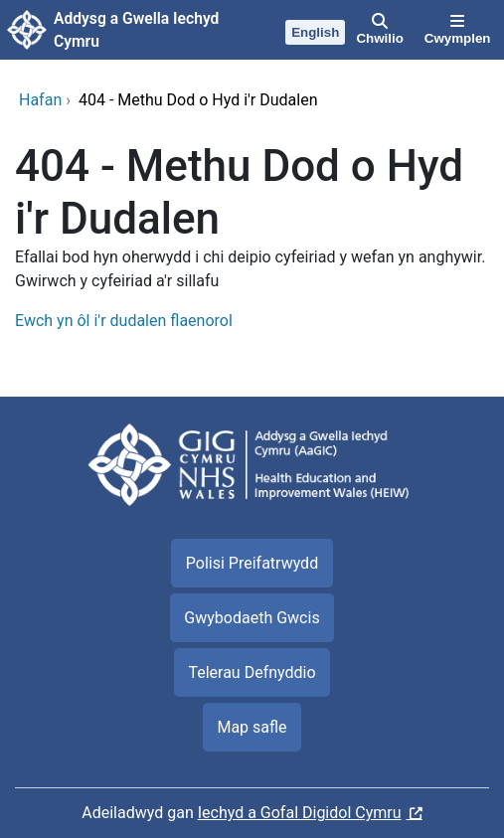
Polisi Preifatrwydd (252, 563)
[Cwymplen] (457, 30)
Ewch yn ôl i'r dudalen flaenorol (124, 321)
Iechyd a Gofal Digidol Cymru (300, 813)
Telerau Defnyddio (252, 672)
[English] (316, 30)
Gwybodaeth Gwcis (252, 618)
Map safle (252, 727)
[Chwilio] (380, 30)
